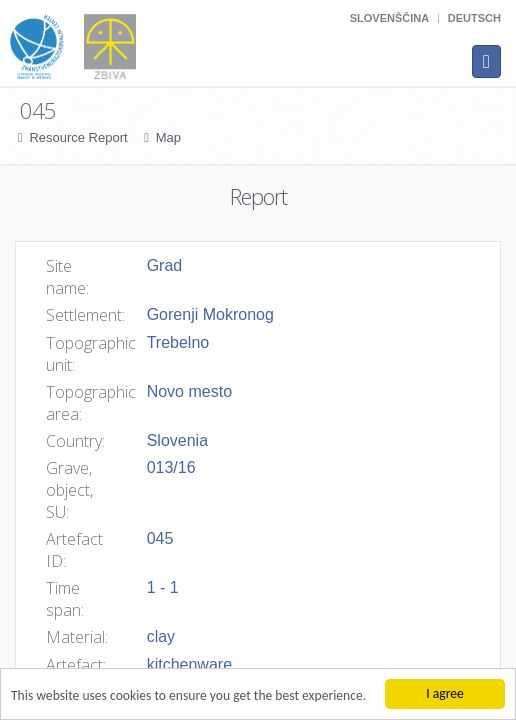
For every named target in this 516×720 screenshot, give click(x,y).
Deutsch (474, 18)
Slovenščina (389, 18)
